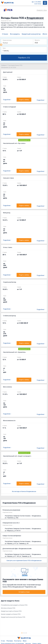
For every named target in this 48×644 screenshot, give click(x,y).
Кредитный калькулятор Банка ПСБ (13, 617)
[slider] (1, 45)
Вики (25, 641)
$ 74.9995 (38, 2)
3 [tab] (26, 633)
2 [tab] (24, 633)
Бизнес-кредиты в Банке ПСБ (11, 614)
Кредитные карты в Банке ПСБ (11, 611)
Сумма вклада (7, 40)
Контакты (18, 641)
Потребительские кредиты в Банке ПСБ (14, 605)
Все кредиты (15, 34)
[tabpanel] (23, 609)
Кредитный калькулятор (31, 34)
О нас (3, 641)
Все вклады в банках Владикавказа (24, 491)
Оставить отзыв (24, 592)
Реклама (10, 641)
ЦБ (33, 2)
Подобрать (24, 58)
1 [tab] (22, 633)
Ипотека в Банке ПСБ (8, 608)
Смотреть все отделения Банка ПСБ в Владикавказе (24, 560)
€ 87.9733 (38, 4)
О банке (5, 34)
